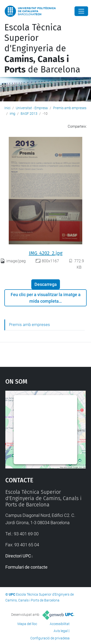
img (12, 114)
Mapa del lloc (27, 624)
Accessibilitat (60, 624)
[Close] (81, 11)
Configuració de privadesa (50, 638)
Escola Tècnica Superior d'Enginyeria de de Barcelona (42, 49)
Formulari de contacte (26, 567)
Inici (7, 108)
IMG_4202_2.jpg (46, 253)
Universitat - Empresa (32, 108)
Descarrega (46, 284)
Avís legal (61, 631)
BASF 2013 (29, 114)
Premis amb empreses (70, 108)
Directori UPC (18, 556)
